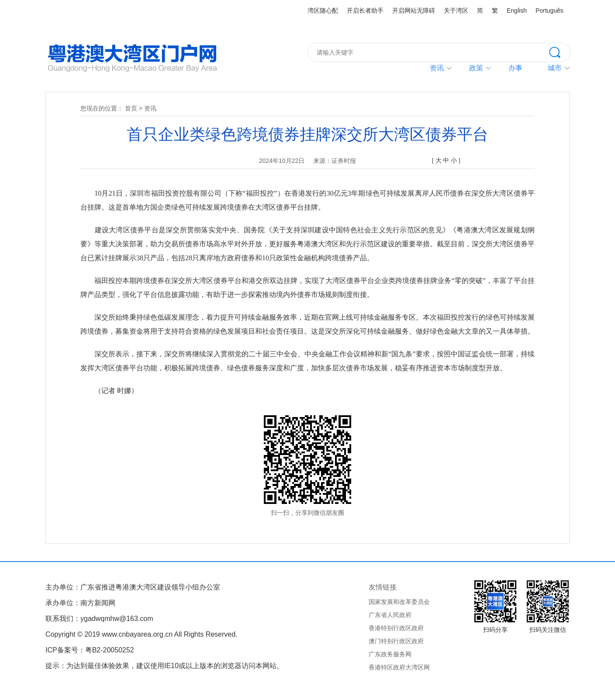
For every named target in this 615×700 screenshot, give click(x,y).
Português (549, 10)
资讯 (437, 68)
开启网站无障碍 (414, 10)
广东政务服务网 (390, 654)
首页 (131, 108)
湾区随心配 (323, 10)
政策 (476, 68)
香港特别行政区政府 (396, 628)
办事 (515, 68)
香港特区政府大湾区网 (399, 667)
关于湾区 (456, 10)
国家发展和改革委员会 (399, 602)
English (517, 10)
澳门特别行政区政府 (396, 641)
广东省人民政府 (390, 615)
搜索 (560, 52)
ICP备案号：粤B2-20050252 (90, 650)
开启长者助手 (365, 10)
